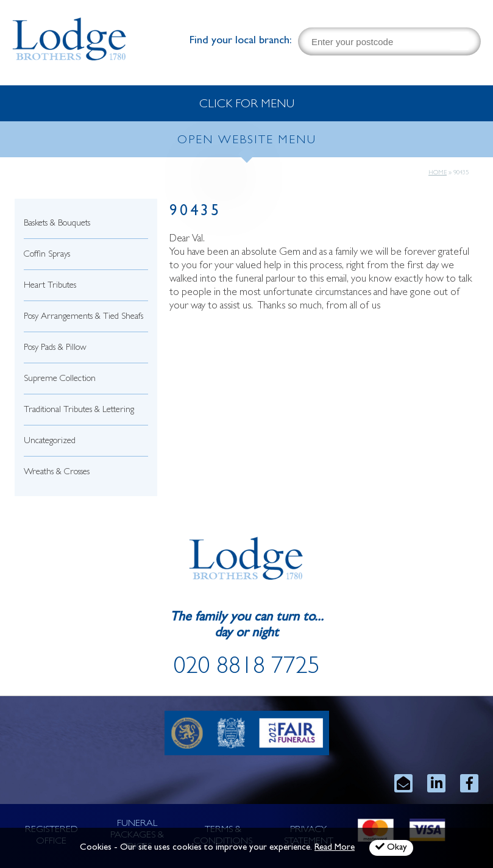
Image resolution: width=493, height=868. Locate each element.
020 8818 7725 (247, 669)
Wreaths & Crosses (57, 473)
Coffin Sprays (47, 255)
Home (438, 173)
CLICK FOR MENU (247, 105)
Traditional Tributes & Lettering (79, 411)
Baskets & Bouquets (57, 224)
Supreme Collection (60, 379)
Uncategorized (50, 442)
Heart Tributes (50, 286)
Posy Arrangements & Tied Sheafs (83, 317)
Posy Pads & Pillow (55, 348)
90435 (195, 212)
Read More (335, 848)
